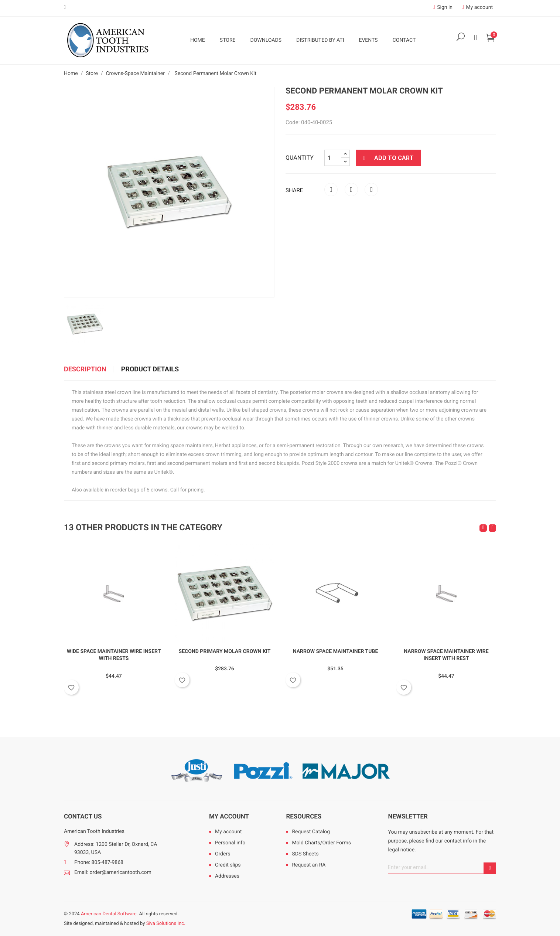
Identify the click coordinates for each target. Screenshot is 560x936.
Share (331, 190)
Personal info (230, 843)
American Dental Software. (109, 914)
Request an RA (309, 865)
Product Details (150, 370)
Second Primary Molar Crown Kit (225, 651)
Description (85, 370)
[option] (85, 324)
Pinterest (371, 190)
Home (198, 40)
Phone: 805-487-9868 (99, 862)
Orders (223, 854)
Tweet (351, 190)
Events (368, 40)
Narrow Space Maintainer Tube (336, 651)
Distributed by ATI (320, 40)
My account (229, 817)
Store (228, 40)
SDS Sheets (305, 854)
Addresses (227, 876)
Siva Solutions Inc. (166, 924)
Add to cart (388, 158)
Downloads (266, 40)
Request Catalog (311, 832)
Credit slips (228, 865)
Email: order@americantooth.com (113, 872)
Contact (404, 40)
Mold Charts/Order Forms (321, 843)
